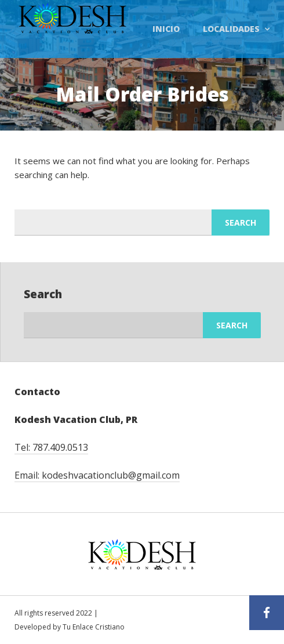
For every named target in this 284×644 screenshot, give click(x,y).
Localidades (231, 29)
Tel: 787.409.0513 (51, 447)
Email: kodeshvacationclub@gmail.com (97, 475)
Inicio (166, 29)
